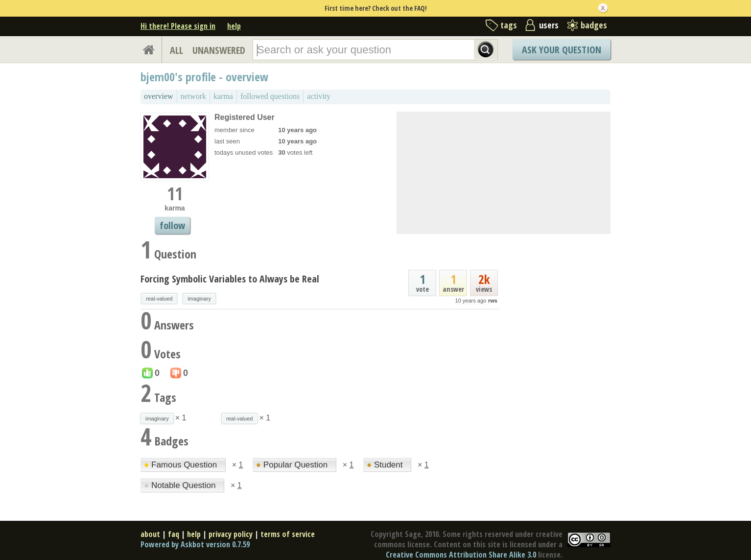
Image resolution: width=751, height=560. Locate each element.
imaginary (199, 299)
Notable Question (181, 485)
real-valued (159, 299)
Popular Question (293, 465)
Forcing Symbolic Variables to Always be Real (230, 279)
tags (509, 25)
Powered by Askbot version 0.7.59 (195, 544)
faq (174, 534)
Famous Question (182, 465)
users (549, 25)
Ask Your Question (562, 50)
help (234, 26)
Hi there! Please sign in (178, 26)
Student (386, 465)
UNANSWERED (219, 50)
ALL (176, 50)
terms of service (288, 534)
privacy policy (231, 534)
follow (172, 225)
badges (594, 25)
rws (493, 301)
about (150, 534)
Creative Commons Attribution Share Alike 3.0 (461, 555)
